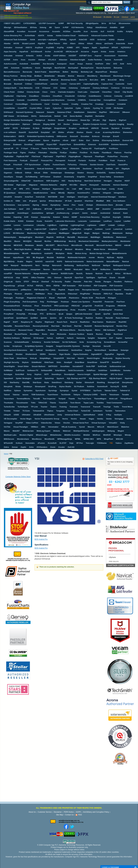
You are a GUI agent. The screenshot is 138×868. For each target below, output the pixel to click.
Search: (90, 2)
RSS (80, 815)
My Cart (117, 17)
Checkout (125, 17)
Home (6, 454)
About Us (32, 812)
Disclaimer (58, 812)
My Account (97, 17)
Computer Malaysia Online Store (18, 477)
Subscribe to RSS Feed (94, 459)
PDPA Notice (69, 812)
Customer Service (45, 812)
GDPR (78, 812)
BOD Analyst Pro (41, 539)
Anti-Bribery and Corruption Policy (96, 812)
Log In (133, 17)
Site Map (60, 815)
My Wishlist (108, 17)
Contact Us (69, 815)
